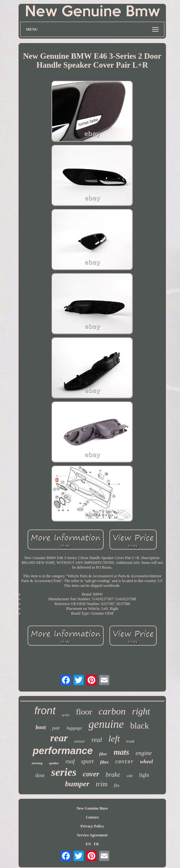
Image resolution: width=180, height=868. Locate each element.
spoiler (54, 763)
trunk (130, 741)
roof (70, 761)
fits (117, 786)
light (144, 775)
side (130, 776)
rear (59, 738)
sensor (80, 741)
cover (91, 774)
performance (63, 751)
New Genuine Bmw (92, 808)
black (139, 726)
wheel (147, 762)
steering (37, 763)
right (141, 711)
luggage (74, 728)
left (114, 739)
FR (96, 844)
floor (84, 712)
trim (102, 784)
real (97, 740)
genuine (106, 724)
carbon (112, 711)
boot (41, 727)
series (64, 772)
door (40, 775)
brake (113, 774)
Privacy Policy (92, 826)
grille (66, 715)
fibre (104, 762)
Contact (92, 817)
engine (144, 753)
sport (87, 761)
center (124, 762)
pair (56, 728)
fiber (103, 754)
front (45, 711)
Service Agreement (92, 835)
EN (88, 844)
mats (121, 752)
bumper (77, 784)
